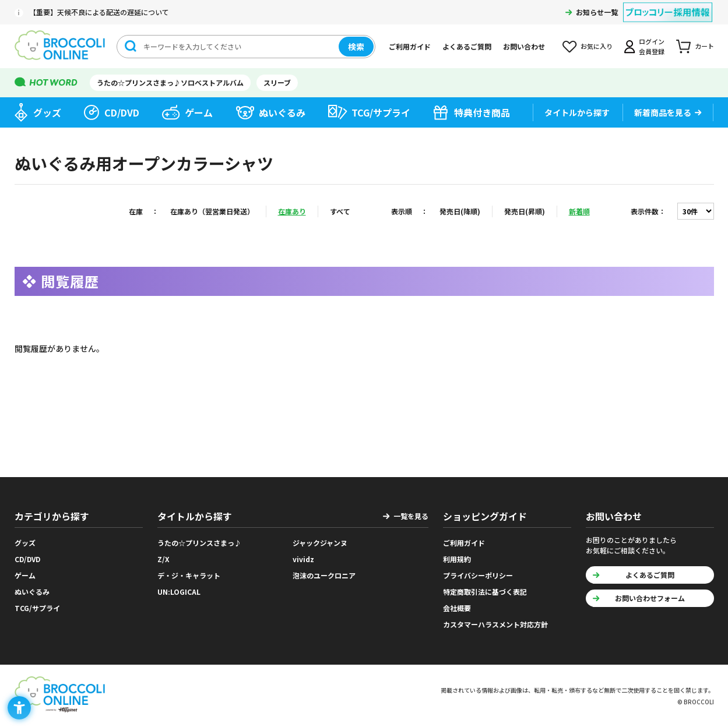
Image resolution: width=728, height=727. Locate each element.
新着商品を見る (663, 112)
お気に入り (597, 46)
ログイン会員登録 (652, 46)
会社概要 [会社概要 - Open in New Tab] (457, 608)
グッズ (47, 112)
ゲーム (199, 112)
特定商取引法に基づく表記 (485, 592)
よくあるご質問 (467, 46)
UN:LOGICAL (179, 592)
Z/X (163, 559)
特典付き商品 (482, 112)
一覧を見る (411, 516)
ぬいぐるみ (282, 112)
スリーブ (277, 82)
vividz (303, 559)
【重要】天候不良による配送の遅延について (99, 12)
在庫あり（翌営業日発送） (212, 211)
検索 (356, 47)
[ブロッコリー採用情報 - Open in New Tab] (668, 5)
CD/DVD (122, 112)
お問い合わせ (524, 46)
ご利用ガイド (410, 46)
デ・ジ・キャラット (189, 575)
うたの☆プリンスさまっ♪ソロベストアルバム (170, 82)
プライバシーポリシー (478, 575)
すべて (340, 211)
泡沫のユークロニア (324, 575)
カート (704, 46)
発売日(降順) (460, 211)
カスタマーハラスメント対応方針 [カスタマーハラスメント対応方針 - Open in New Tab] (495, 624)
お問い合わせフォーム (650, 598)
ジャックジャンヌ (320, 543)
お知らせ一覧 (597, 12)
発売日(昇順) (525, 211)
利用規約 (457, 559)
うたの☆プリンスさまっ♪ (199, 543)
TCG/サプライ (381, 112)
